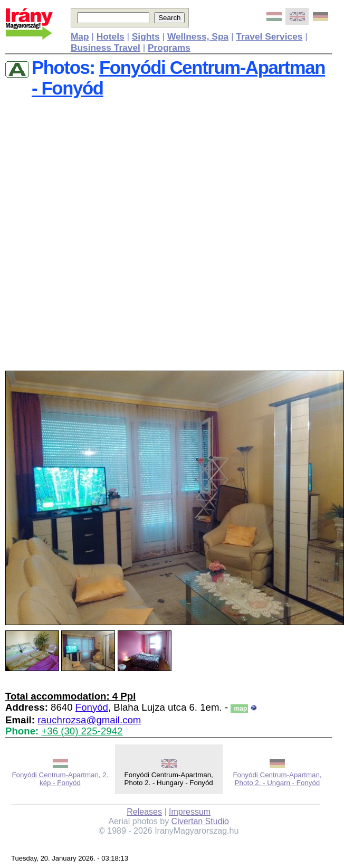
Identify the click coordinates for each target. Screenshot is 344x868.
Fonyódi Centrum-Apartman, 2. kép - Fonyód (60, 779)
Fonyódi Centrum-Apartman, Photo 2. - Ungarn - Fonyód (277, 779)
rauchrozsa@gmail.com (89, 720)
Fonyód (92, 707)
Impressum (190, 812)
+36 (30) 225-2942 (82, 731)
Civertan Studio (200, 821)
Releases (144, 812)
